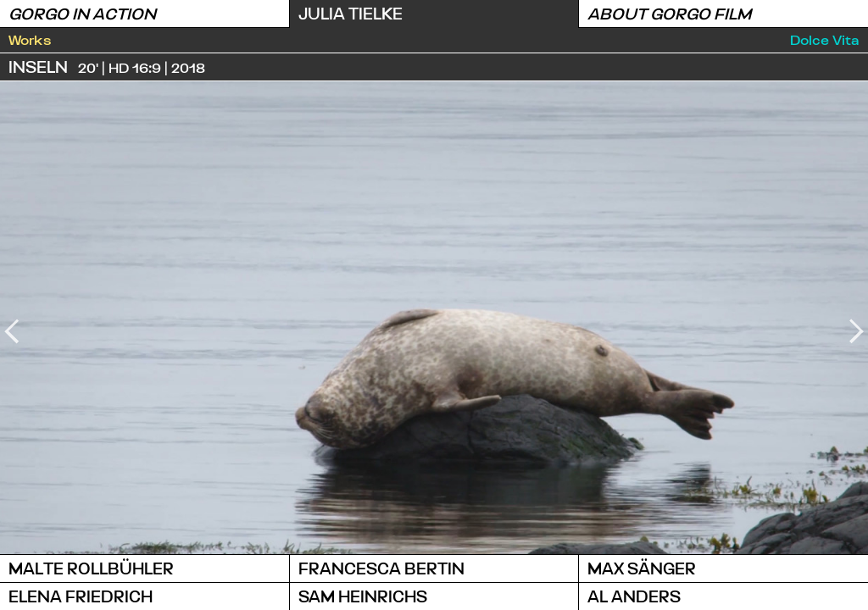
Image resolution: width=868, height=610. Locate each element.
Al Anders (634, 596)
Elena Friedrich (81, 596)
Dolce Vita (825, 39)
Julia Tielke (351, 13)
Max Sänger (642, 568)
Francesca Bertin (381, 568)
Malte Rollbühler (91, 568)
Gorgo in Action (82, 13)
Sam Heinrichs (363, 596)
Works (30, 39)
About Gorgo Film (669, 13)
